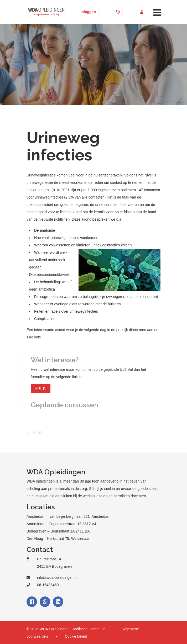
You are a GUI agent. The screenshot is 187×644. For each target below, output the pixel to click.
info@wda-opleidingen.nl (57, 577)
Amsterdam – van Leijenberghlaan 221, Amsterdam (68, 516)
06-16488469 (48, 585)
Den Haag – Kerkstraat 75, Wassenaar (58, 539)
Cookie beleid (76, 636)
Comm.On (97, 629)
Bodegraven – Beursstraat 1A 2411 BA (58, 531)
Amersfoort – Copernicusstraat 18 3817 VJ (61, 524)
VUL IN (41, 389)
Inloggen (88, 12)
